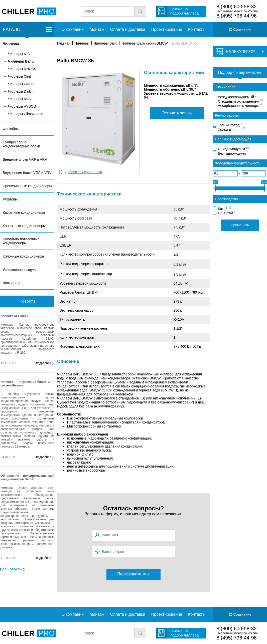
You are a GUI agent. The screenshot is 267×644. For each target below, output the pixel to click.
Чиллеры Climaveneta (26, 114)
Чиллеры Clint (19, 76)
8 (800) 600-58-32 (237, 7)
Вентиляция (13, 283)
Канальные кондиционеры (24, 226)
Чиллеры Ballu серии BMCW (145, 43)
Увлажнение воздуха (20, 270)
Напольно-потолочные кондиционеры (21, 241)
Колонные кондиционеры (23, 256)
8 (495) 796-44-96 (237, 16)
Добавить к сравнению (84, 172)
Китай (225, 208)
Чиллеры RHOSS (22, 69)
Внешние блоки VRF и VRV (25, 159)
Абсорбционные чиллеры (240, 105)
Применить (240, 225)
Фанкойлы (11, 129)
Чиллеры (82, 43)
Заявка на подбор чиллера (184, 11)
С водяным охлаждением (240, 101)
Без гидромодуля (233, 153)
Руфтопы (10, 199)
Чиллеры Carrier (21, 84)
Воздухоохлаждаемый (237, 97)
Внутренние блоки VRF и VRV (27, 173)
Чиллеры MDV (20, 99)
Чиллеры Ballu (105, 43)
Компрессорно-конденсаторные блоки (21, 144)
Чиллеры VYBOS (22, 106)
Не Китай (227, 213)
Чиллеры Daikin (21, 91)
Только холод (230, 125)
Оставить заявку (177, 113)
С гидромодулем (233, 149)
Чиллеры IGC (19, 54)
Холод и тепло (232, 129)
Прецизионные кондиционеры (27, 186)
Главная (64, 43)
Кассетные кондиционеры (24, 212)
